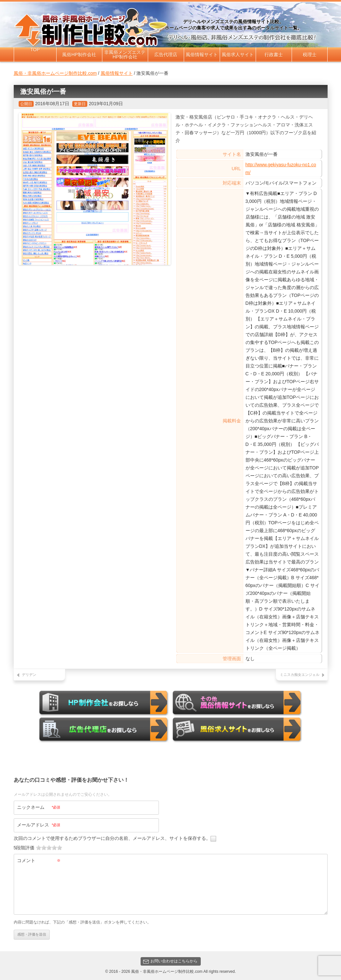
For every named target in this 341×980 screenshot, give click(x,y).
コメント (39, 859)
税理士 (310, 55)
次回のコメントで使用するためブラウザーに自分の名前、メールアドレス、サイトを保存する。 (112, 837)
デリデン (29, 675)
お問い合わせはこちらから (170, 960)
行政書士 (274, 55)
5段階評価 (24, 846)
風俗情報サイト (202, 55)
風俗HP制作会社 (79, 55)
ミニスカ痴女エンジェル (300, 675)
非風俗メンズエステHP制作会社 (125, 55)
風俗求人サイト (238, 55)
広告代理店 (166, 55)
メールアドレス (39, 824)
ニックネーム (39, 806)
